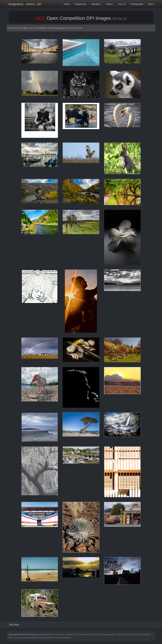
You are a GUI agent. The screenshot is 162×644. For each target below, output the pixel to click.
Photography (137, 4)
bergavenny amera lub (24, 4)
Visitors (109, 4)
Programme (81, 4)
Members (96, 4)
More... (152, 4)
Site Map (14, 625)
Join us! (122, 4)
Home (67, 4)
